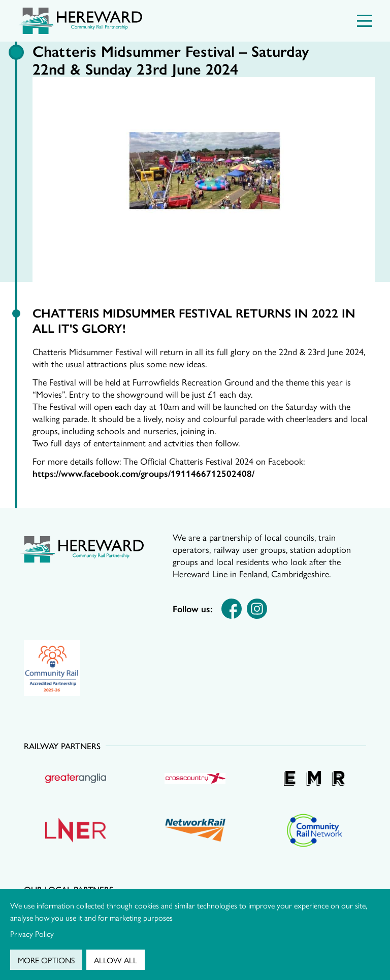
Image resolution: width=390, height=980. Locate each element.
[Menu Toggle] (365, 21)
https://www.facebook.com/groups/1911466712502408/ (143, 473)
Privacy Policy (32, 934)
